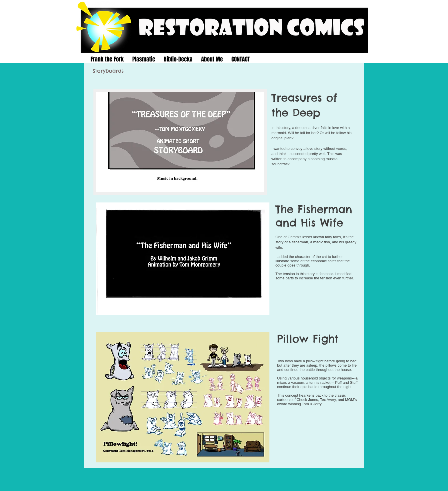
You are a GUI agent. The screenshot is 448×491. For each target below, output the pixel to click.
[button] (180, 142)
